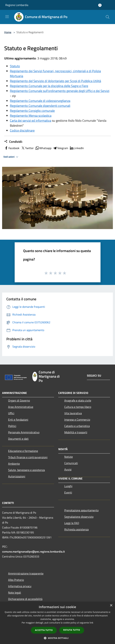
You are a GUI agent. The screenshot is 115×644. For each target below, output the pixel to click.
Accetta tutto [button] (44, 630)
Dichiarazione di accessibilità (25, 599)
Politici (12, 426)
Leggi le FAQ (72, 523)
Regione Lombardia (17, 5)
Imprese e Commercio (77, 420)
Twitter (27, 148)
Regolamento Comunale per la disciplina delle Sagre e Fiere (49, 86)
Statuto (15, 66)
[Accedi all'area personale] (100, 5)
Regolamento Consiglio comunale (32, 111)
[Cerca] (108, 17)
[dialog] (57, 623)
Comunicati (71, 463)
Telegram (60, 148)
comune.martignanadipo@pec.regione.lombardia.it (33, 551)
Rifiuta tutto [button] (72, 630)
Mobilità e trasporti (76, 432)
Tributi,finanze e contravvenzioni (28, 457)
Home (8, 32)
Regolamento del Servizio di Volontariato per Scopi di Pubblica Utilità (55, 81)
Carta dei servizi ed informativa (31, 121)
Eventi (68, 492)
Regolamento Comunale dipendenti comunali (40, 106)
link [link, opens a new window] (91, 623)
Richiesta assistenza (76, 529)
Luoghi (68, 486)
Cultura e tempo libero (78, 407)
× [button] (111, 606)
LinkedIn (77, 148)
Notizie (69, 457)
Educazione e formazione (23, 451)
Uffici (11, 413)
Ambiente (14, 464)
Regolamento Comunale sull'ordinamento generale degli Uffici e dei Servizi (60, 91)
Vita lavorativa (73, 413)
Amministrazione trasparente (26, 573)
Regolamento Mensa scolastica (31, 116)
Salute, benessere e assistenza (26, 470)
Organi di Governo (19, 400)
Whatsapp (43, 148)
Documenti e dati (18, 439)
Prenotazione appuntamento (81, 510)
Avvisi (68, 469)
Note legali (15, 593)
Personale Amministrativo (24, 432)
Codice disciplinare (22, 130)
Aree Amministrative (21, 407)
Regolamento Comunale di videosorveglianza (40, 101)
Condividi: (13, 142)
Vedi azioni (11, 157)
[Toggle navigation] (7, 17)
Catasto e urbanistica (77, 426)
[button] (58, 638)
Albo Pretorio (16, 580)
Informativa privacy (20, 586)
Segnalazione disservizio (79, 517)
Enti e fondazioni (18, 420)
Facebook (12, 148)
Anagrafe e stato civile (78, 400)
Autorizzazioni (17, 476)
